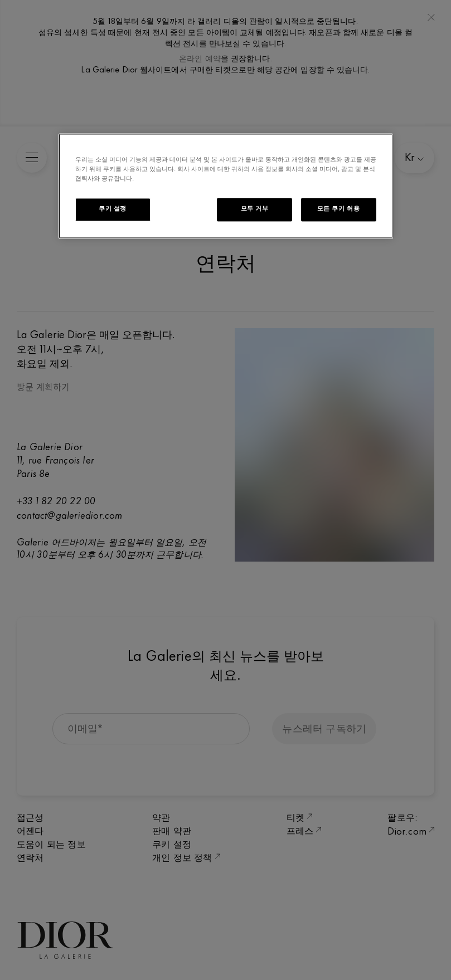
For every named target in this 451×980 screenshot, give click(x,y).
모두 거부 (255, 209)
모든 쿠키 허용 (339, 209)
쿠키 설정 (113, 209)
